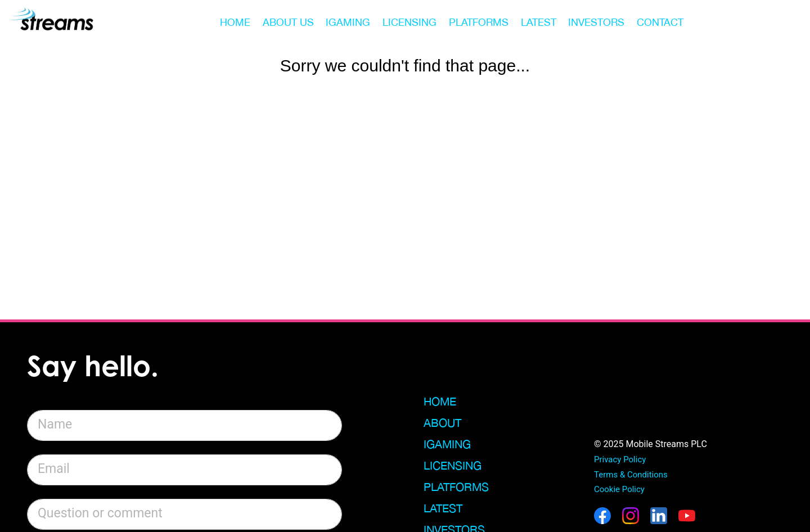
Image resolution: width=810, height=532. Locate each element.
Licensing (453, 465)
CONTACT (660, 22)
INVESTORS (596, 22)
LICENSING (409, 22)
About (442, 423)
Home (440, 401)
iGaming (447, 444)
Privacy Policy (620, 459)
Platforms (456, 487)
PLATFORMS (479, 22)
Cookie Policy (619, 489)
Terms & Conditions (631, 475)
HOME (235, 22)
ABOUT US (288, 22)
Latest (443, 508)
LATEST (539, 22)
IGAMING (348, 22)
